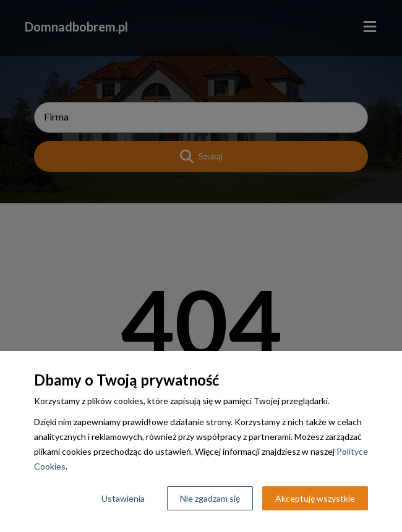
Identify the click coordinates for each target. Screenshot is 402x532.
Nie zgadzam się (210, 498)
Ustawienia (123, 498)
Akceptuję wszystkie (315, 498)
